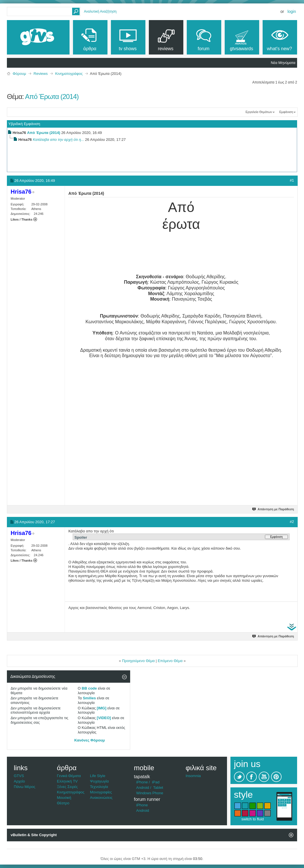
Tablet (158, 788)
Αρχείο (19, 781)
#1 (292, 180)
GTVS (19, 776)
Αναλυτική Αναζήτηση (100, 11)
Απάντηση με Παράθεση (273, 509)
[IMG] (102, 708)
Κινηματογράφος (69, 74)
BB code (89, 688)
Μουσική (64, 798)
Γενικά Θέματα (69, 776)
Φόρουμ (19, 74)
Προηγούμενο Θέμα (138, 661)
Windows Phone (150, 793)
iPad (156, 782)
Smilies (89, 698)
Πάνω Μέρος (25, 787)
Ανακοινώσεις (101, 798)
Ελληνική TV (67, 781)
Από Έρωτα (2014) (52, 97)
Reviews (41, 74)
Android (143, 788)
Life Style (98, 776)
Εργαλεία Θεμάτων (259, 112)
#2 (292, 522)
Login (292, 11)
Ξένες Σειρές (67, 787)
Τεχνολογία (99, 787)
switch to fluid (253, 819)
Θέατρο (63, 803)
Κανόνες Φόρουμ (90, 740)
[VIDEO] (104, 718)
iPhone (142, 782)
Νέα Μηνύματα (283, 63)
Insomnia (193, 776)
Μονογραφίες (101, 792)
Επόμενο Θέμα (170, 661)
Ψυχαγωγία (99, 781)
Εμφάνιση (286, 112)
